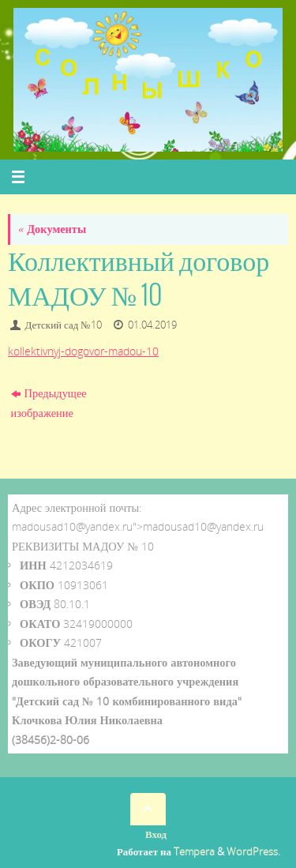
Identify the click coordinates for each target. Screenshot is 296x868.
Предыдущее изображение (49, 402)
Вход (156, 834)
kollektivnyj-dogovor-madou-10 (83, 351)
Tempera (194, 851)
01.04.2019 (152, 325)
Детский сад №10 (64, 325)
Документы (52, 229)
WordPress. (253, 851)
